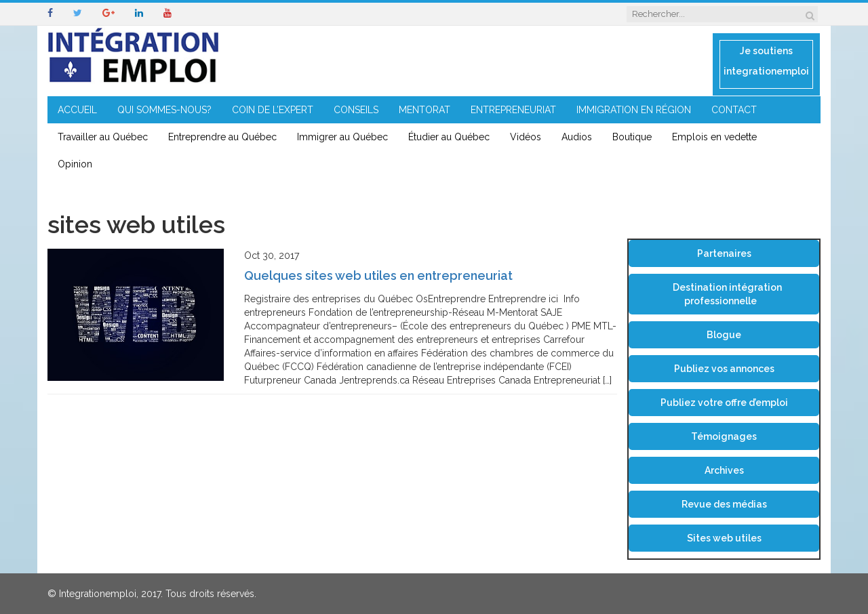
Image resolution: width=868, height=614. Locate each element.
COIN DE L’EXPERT (273, 110)
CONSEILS (356, 110)
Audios (577, 137)
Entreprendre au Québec (222, 137)
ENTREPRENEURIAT (513, 110)
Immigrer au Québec (342, 137)
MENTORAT (425, 110)
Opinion (75, 164)
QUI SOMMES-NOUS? (164, 110)
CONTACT (734, 110)
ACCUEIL (77, 110)
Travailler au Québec (103, 137)
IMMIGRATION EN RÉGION (634, 110)
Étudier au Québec (449, 137)
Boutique (632, 137)
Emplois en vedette (714, 137)
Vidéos (526, 137)
